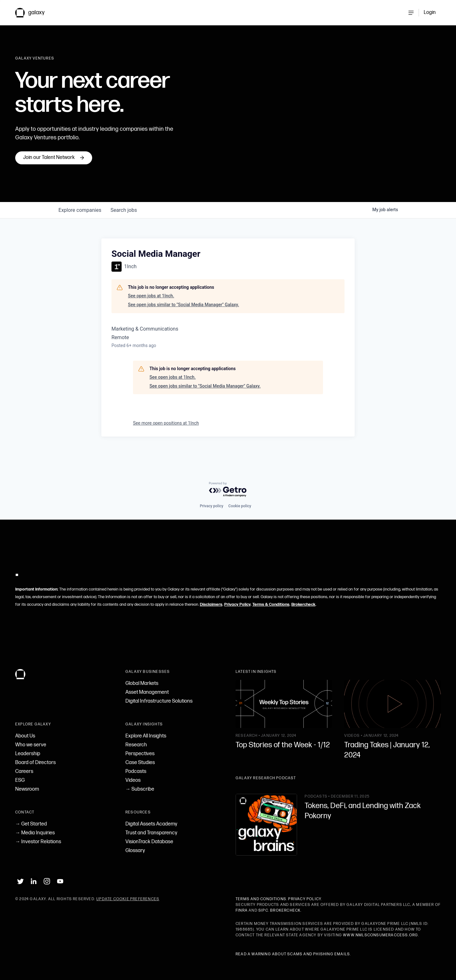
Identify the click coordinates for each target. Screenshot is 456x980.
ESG (20, 780)
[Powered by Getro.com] (228, 490)
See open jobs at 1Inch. (151, 311)
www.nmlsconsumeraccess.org (380, 935)
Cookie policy (240, 506)
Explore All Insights (146, 736)
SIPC (263, 910)
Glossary (135, 851)
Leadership (28, 754)
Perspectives (140, 754)
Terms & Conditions (271, 604)
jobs (125, 225)
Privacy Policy (237, 604)
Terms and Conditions (261, 899)
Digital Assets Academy (151, 824)
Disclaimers (211, 604)
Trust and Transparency (151, 833)
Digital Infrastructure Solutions (159, 701)
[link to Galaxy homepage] (35, 13)
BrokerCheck (285, 910)
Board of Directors (35, 763)
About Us (25, 736)
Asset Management (147, 692)
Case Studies (140, 763)
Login (430, 13)
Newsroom (27, 789)
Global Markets (142, 683)
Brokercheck (303, 604)
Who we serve (31, 745)
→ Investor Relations (38, 842)
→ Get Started (31, 824)
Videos (133, 780)
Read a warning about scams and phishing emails (293, 954)
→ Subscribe (140, 789)
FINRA (242, 910)
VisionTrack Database (149, 842)
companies (80, 225)
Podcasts (136, 771)
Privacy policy (212, 506)
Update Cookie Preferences (128, 899)
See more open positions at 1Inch (166, 438)
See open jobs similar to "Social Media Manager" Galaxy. (184, 319)
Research (136, 745)
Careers (24, 771)
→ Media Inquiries (35, 833)
